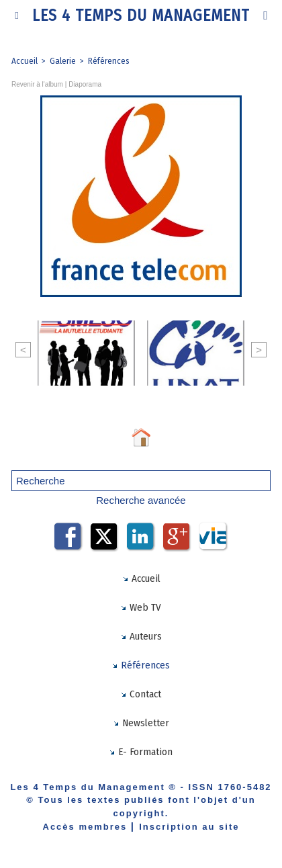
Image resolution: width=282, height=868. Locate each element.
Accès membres (85, 827)
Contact (141, 694)
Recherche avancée (141, 500)
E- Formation (141, 752)
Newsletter (141, 723)
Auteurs (141, 636)
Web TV (141, 607)
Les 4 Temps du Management (141, 15)
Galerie (63, 61)
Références (109, 61)
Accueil (25, 61)
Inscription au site (189, 827)
